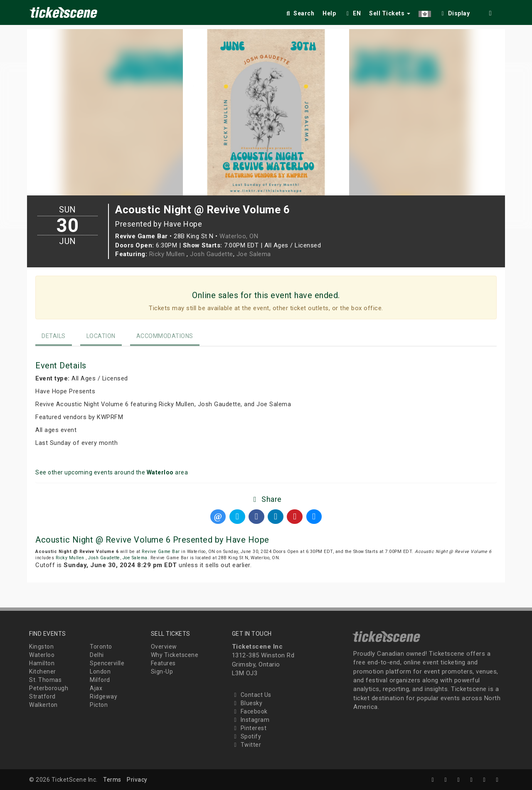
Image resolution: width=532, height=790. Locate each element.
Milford (100, 680)
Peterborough (49, 688)
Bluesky (247, 703)
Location (101, 336)
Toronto (101, 647)
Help (329, 13)
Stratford (42, 696)
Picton (99, 705)
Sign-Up (162, 671)
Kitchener (43, 671)
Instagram (251, 720)
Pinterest (249, 728)
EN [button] (352, 13)
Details (54, 336)
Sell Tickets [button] (390, 13)
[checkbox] (455, 12)
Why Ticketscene (175, 655)
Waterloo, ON (239, 236)
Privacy (137, 780)
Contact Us (252, 695)
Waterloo (42, 655)
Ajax (96, 688)
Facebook (250, 711)
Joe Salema (254, 254)
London (100, 671)
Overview (164, 647)
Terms (112, 780)
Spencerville (107, 663)
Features (163, 663)
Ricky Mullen (168, 254)
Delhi (97, 655)
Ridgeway (103, 696)
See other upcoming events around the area (112, 472)
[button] (425, 12)
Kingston (41, 647)
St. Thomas (45, 680)
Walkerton (43, 705)
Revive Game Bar (161, 552)
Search (299, 13)
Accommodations (165, 336)
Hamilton (42, 663)
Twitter (247, 745)
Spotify (247, 736)
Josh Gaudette (212, 254)
